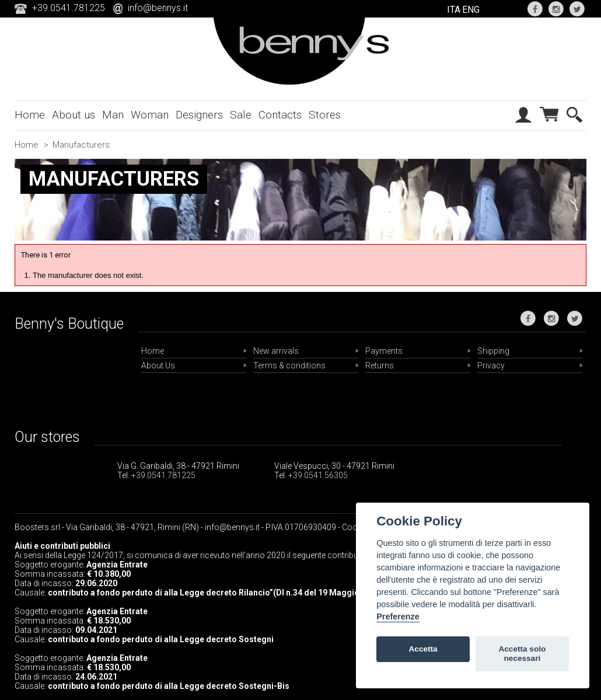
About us (74, 115)
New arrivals (276, 351)
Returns (380, 365)
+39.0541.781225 (163, 475)
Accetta (423, 649)
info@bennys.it (158, 8)
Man (113, 115)
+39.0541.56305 (318, 475)
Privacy (491, 365)
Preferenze (398, 617)
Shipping (493, 351)
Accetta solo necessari (522, 654)
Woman (150, 115)
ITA (454, 10)
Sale (241, 115)
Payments (384, 351)
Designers (199, 115)
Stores (325, 115)
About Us (158, 365)
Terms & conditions (289, 365)
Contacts (280, 115)
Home (30, 115)
